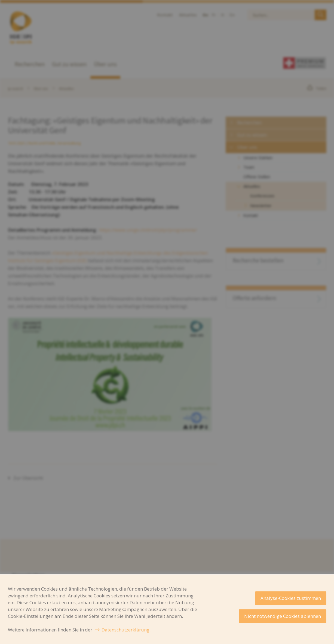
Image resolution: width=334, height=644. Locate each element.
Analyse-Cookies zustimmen (291, 598)
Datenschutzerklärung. (126, 630)
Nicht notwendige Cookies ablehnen (283, 616)
